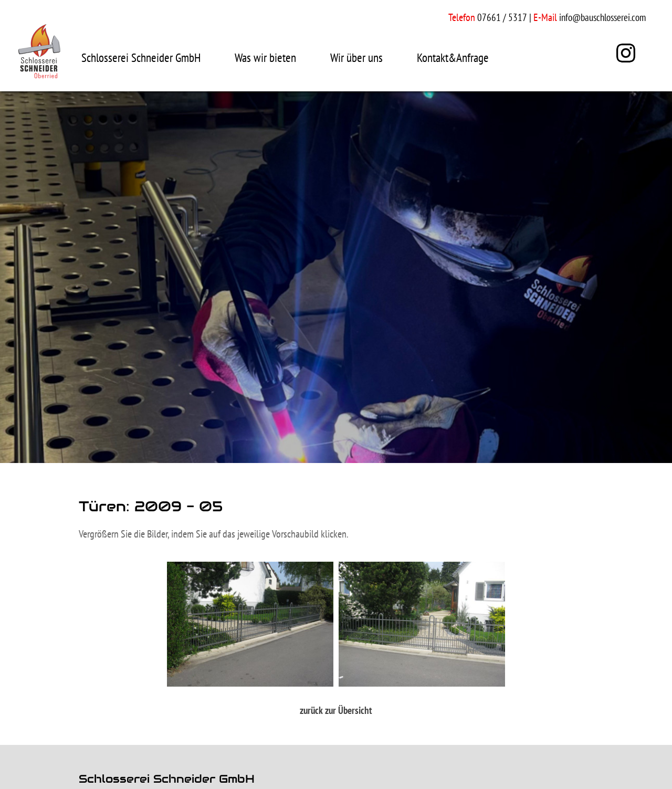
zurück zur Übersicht (336, 710)
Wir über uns (356, 57)
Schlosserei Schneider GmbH (141, 57)
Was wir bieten (265, 57)
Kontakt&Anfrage (453, 57)
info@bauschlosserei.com (602, 17)
